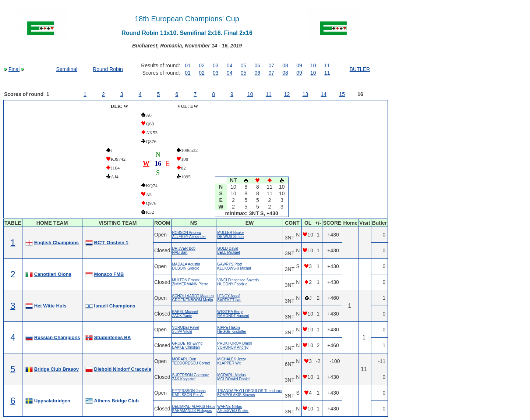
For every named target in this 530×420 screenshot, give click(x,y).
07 (271, 65)
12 (287, 94)
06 (258, 65)
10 (313, 65)
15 (342, 94)
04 (230, 65)
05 (244, 65)
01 (188, 65)
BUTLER (360, 69)
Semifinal (67, 69)
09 (299, 65)
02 (202, 65)
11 (327, 65)
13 (305, 94)
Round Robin (108, 69)
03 (216, 65)
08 (285, 65)
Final (14, 69)
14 (324, 94)
